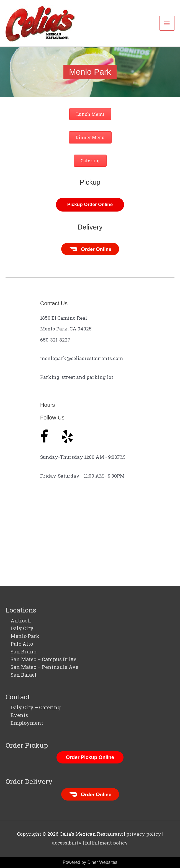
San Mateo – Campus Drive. (44, 659)
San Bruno (23, 651)
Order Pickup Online (90, 757)
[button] (90, 114)
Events (19, 715)
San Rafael (24, 675)
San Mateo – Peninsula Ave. (45, 667)
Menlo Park (25, 636)
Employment (27, 723)
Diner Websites (102, 862)
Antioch (21, 621)
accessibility (67, 843)
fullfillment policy (106, 843)
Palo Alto (22, 644)
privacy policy (144, 834)
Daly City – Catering (36, 707)
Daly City (22, 628)
